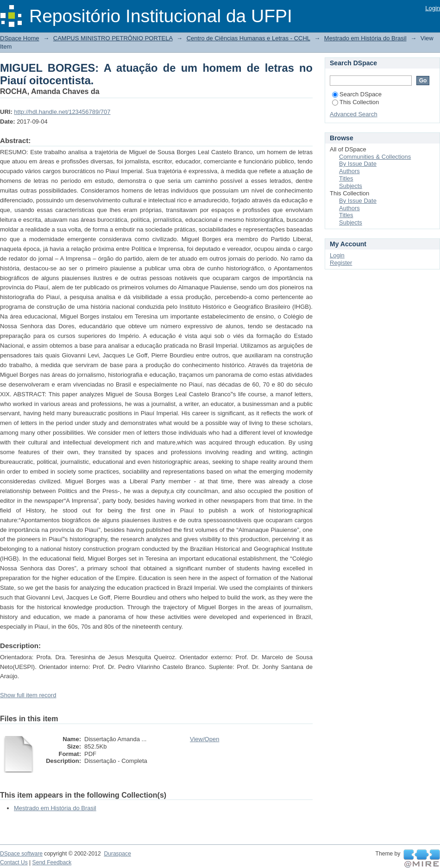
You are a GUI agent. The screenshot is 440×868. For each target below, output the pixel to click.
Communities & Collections (375, 157)
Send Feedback (52, 862)
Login (433, 8)
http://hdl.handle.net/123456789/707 (62, 112)
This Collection (355, 102)
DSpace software (21, 854)
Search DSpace (357, 94)
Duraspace (117, 854)
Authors (349, 171)
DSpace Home (20, 38)
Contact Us (14, 862)
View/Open (204, 739)
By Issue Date (358, 164)
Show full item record (28, 695)
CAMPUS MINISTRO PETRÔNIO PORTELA (113, 38)
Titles (346, 178)
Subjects (351, 186)
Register (341, 263)
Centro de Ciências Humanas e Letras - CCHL (248, 38)
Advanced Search (354, 114)
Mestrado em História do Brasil (365, 38)
